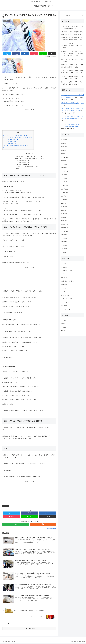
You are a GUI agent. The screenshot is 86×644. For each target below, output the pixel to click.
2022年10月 (65, 157)
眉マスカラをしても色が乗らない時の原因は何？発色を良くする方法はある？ (72, 33)
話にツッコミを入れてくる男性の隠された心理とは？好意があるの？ (72, 83)
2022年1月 (64, 168)
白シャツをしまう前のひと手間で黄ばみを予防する (16, 146)
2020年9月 (64, 196)
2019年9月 (64, 235)
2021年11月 (65, 171)
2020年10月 (65, 193)
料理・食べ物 (65, 295)
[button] (52, 54)
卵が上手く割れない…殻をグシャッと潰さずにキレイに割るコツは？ (72, 77)
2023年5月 (64, 150)
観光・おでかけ (66, 309)
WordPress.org (65, 331)
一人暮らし (64, 278)
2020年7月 (64, 203)
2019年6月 (64, 245)
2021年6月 (64, 178)
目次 (27, 153)
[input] (73, 15)
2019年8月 (64, 238)
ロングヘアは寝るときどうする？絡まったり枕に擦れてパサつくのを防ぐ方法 (72, 72)
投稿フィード (65, 324)
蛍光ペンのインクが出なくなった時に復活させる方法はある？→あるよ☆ (72, 66)
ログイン (64, 320)
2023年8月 (64, 140)
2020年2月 (64, 217)
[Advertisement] (29, 120)
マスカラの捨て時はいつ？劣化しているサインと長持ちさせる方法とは (72, 27)
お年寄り (64, 263)
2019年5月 (64, 249)
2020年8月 (64, 200)
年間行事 (64, 288)
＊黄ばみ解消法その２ (12, 142)
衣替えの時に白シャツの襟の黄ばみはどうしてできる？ (17, 135)
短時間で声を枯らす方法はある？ (70, 103)
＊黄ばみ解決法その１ (12, 139)
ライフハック (6, 507)
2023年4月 (64, 154)
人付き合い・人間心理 (67, 281)
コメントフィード (66, 327)
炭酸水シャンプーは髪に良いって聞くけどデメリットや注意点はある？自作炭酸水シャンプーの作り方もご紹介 (72, 53)
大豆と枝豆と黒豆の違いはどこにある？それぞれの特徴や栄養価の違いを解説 (72, 39)
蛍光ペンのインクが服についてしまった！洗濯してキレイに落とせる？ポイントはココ (72, 46)
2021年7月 (64, 175)
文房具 (63, 292)
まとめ (5, 148)
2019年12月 (65, 224)
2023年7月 (64, 143)
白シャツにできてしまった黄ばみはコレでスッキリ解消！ (18, 137)
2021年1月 (64, 182)
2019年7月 (64, 242)
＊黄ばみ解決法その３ (12, 144)
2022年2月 (64, 164)
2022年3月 (64, 161)
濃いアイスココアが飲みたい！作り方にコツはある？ (72, 60)
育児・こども (65, 302)
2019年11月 (65, 228)
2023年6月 (64, 147)
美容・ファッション (67, 299)
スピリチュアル (66, 267)
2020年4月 (64, 214)
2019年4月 (64, 253)
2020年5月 (64, 210)
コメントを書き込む (29, 629)
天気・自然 (64, 285)
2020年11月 (65, 189)
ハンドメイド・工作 (67, 271)
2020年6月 (64, 207)
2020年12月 (65, 186)
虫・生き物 (64, 306)
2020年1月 (64, 221)
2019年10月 (65, 231)
